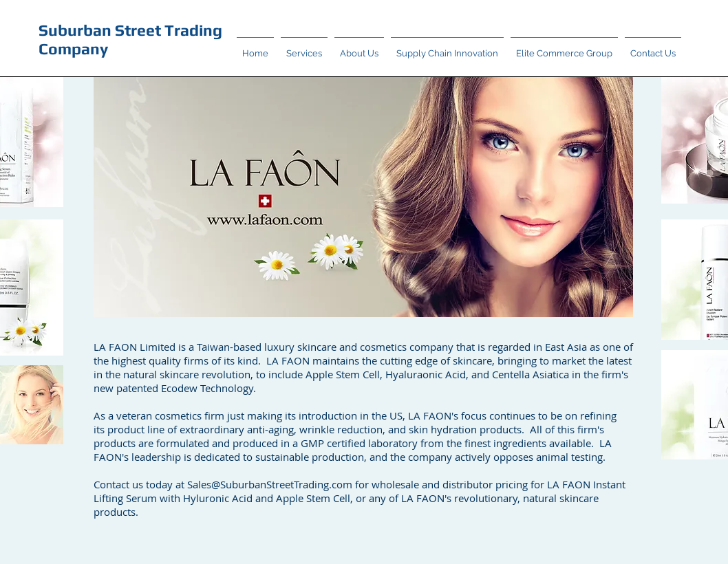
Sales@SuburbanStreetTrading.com (270, 484)
